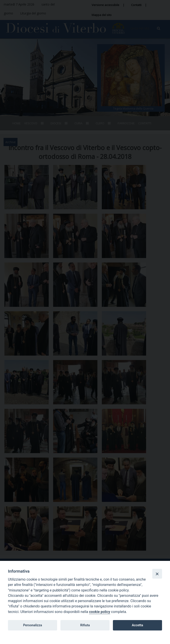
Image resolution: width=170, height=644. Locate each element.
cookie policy (99, 612)
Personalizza (32, 625)
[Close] (157, 574)
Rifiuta (85, 625)
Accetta (137, 625)
